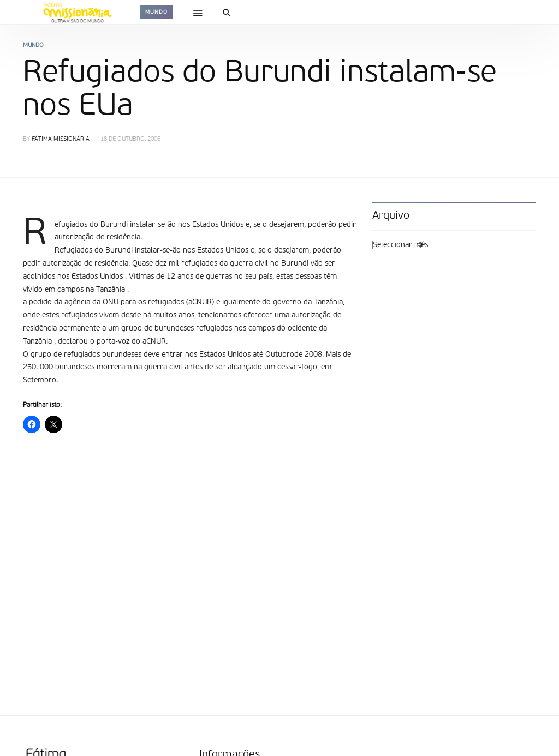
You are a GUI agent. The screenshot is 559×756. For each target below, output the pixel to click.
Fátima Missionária (61, 139)
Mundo (156, 12)
